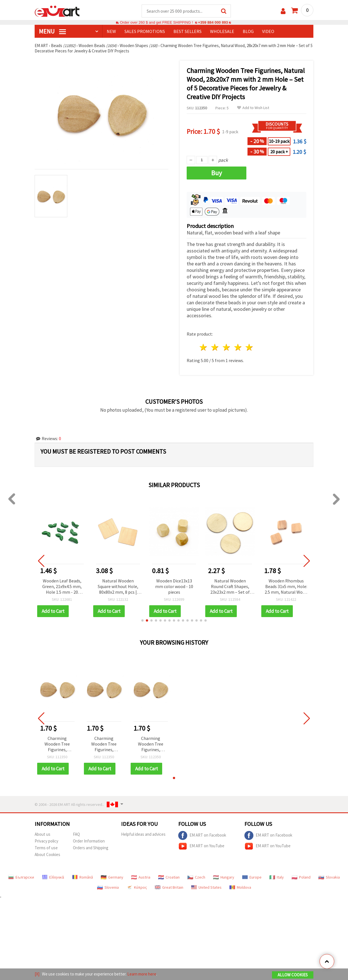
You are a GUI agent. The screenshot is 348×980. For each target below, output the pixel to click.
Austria (141, 877)
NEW (111, 31)
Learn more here (142, 974)
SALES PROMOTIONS (145, 31)
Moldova (240, 887)
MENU (52, 31)
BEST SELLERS (188, 31)
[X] (37, 974)
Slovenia (108, 887)
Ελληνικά (53, 877)
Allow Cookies (293, 975)
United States (206, 887)
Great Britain (169, 887)
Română (82, 877)
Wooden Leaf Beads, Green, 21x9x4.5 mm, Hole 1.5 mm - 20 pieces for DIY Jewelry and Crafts (62, 587)
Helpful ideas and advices (143, 834)
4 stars (238, 347)
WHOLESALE (222, 31)
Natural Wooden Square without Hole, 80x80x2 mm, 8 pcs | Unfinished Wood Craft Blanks (118, 587)
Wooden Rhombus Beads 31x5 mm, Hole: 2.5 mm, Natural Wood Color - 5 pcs (286, 587)
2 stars (215, 347)
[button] (142, 620)
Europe (252, 877)
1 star (204, 347)
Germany (112, 877)
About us (43, 834)
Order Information (89, 841)
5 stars (250, 347)
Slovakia (329, 877)
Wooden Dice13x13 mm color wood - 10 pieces (174, 586)
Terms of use (46, 848)
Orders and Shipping (91, 848)
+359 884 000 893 (213, 22)
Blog (248, 31)
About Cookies (47, 854)
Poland (301, 877)
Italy (277, 877)
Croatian (169, 877)
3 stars (227, 347)
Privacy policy (46, 841)
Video (268, 31)
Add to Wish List (253, 108)
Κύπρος (137, 887)
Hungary (224, 877)
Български (21, 877)
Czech (196, 877)
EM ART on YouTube (201, 846)
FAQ (76, 834)
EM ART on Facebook (202, 835)
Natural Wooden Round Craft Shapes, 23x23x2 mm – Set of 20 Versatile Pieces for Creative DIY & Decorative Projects (230, 587)
